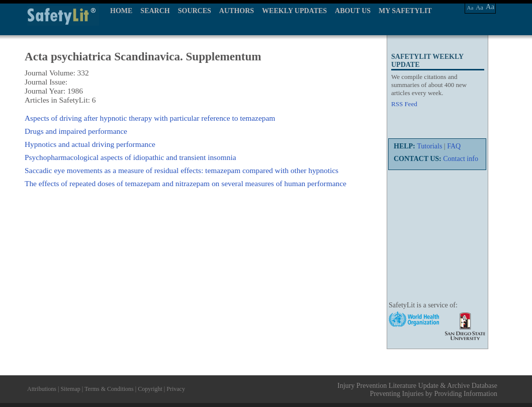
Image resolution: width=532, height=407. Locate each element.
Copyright (150, 389)
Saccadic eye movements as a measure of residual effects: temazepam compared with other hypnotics (182, 170)
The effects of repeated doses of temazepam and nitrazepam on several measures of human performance (186, 183)
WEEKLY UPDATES (294, 11)
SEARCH (155, 11)
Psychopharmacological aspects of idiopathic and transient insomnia (130, 157)
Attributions (42, 389)
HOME (121, 11)
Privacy (176, 389)
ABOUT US (353, 11)
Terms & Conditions (109, 389)
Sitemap (70, 389)
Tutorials (429, 146)
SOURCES (195, 11)
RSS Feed (404, 104)
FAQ (454, 146)
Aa (470, 8)
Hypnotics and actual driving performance (90, 144)
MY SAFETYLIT (405, 11)
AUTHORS (237, 11)
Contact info (461, 159)
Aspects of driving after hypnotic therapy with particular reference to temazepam (150, 118)
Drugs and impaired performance (76, 131)
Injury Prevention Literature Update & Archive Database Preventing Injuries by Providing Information (417, 390)
